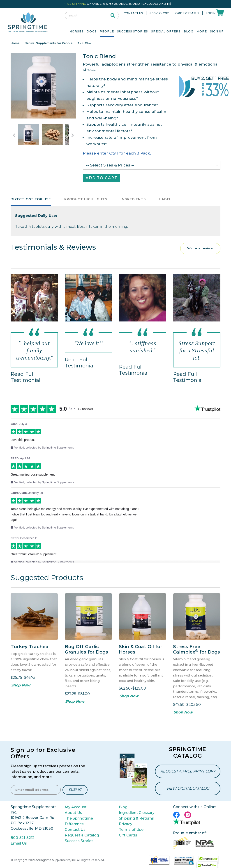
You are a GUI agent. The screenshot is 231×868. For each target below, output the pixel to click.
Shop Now (21, 685)
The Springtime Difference (79, 821)
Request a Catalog (82, 835)
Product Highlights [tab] (86, 199)
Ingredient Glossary (137, 813)
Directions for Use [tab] (31, 199)
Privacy (126, 824)
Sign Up (217, 31)
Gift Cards (128, 835)
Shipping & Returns (136, 818)
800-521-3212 (159, 13)
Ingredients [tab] (133, 199)
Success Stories (133, 31)
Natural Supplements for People (49, 43)
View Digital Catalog (188, 788)
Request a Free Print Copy (188, 771)
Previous (14, 86)
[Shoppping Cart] (220, 13)
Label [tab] (165, 199)
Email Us (19, 843)
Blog (188, 31)
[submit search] (113, 16)
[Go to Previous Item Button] (14, 135)
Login (211, 13)
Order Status (187, 13)
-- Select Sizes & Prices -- (110, 165)
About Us (73, 813)
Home (15, 43)
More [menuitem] (202, 31)
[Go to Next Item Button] (73, 135)
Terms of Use (131, 830)
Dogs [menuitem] (92, 31)
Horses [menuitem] (76, 31)
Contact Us (133, 13)
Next (72, 86)
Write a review (200, 248)
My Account (76, 807)
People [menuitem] (107, 31)
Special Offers (166, 31)
